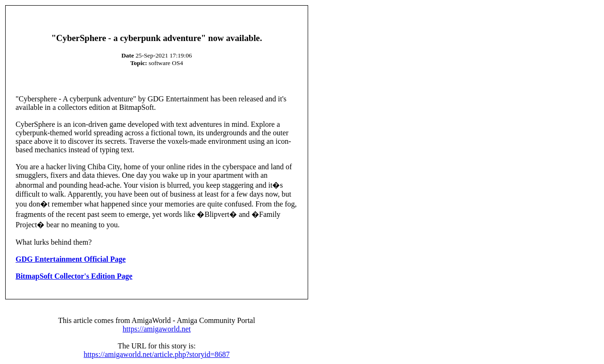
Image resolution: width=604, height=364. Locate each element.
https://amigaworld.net (157, 329)
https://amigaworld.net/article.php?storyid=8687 (156, 354)
